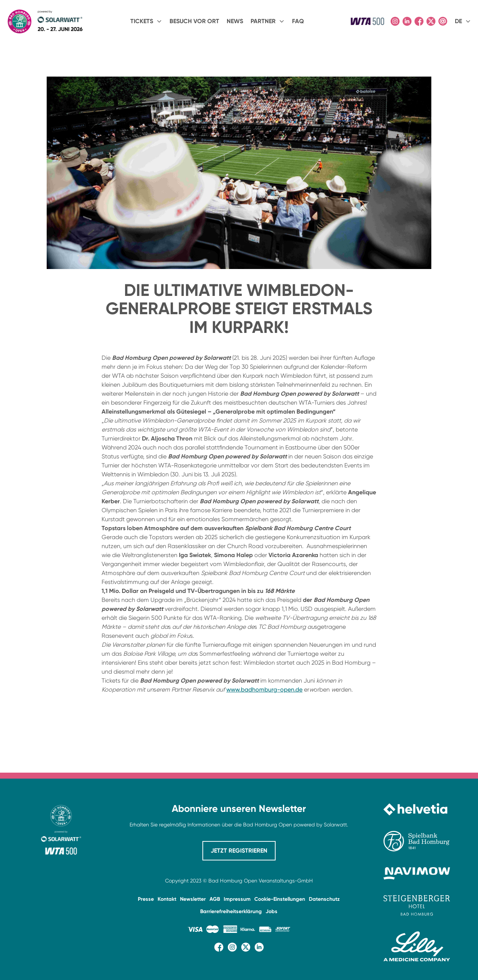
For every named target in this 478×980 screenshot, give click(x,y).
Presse (146, 899)
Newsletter (193, 899)
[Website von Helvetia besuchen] (417, 809)
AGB (215, 899)
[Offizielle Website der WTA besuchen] (367, 21)
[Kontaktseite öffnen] (443, 21)
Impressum (237, 899)
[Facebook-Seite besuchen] (419, 21)
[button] (146, 21)
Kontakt (167, 899)
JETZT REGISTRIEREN (239, 851)
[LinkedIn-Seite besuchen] (407, 21)
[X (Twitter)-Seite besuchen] (431, 21)
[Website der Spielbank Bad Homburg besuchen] (417, 841)
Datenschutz (324, 899)
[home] (45, 21)
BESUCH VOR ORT (194, 21)
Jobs (271, 911)
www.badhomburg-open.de (264, 690)
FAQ (298, 21)
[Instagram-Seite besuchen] (395, 21)
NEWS (235, 21)
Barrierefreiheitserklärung (231, 911)
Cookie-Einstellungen (280, 899)
